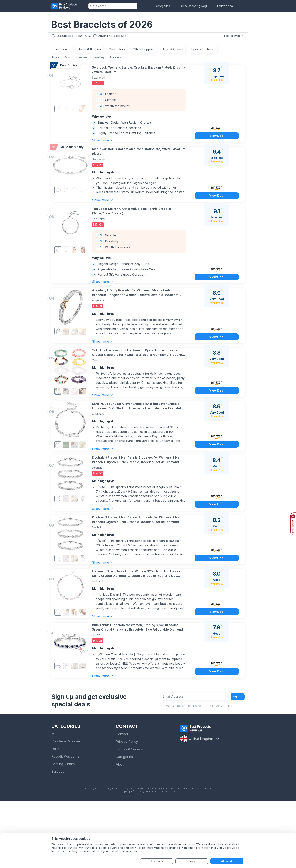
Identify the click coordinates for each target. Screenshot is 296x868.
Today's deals (226, 6)
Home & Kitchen (89, 50)
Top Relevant (234, 36)
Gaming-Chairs (63, 831)
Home (56, 58)
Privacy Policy (127, 809)
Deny (192, 861)
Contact (122, 801)
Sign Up (235, 762)
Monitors (58, 801)
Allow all (227, 861)
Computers (117, 50)
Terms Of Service (129, 817)
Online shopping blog (193, 6)
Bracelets (115, 58)
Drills (55, 816)
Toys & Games (173, 50)
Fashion (69, 58)
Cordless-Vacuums (66, 809)
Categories (163, 6)
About (121, 832)
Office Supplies (144, 50)
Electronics (62, 50)
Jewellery (99, 58)
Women (83, 58)
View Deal (216, 142)
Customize (157, 861)
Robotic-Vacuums (65, 824)
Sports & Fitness (203, 50)
